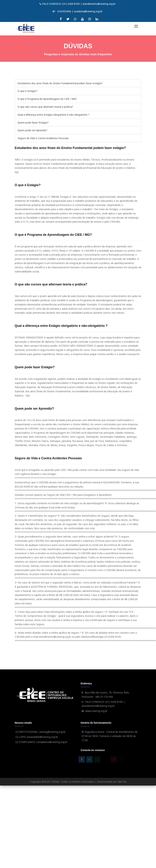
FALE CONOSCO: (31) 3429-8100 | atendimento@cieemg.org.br (78, 4)
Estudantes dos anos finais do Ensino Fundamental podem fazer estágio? (60, 83)
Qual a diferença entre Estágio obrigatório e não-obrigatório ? (53, 115)
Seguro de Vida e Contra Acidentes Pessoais (43, 138)
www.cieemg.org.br (96, 711)
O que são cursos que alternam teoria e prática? (45, 107)
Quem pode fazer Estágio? (33, 123)
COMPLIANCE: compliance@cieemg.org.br (43, 742)
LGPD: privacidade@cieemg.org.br (38, 737)
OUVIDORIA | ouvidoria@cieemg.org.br (78, 11)
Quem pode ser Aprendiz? (32, 130)
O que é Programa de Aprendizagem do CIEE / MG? (47, 99)
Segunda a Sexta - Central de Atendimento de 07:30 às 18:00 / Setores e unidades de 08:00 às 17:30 (110, 736)
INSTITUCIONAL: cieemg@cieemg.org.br (42, 732)
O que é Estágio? (27, 91)
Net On (122, 782)
